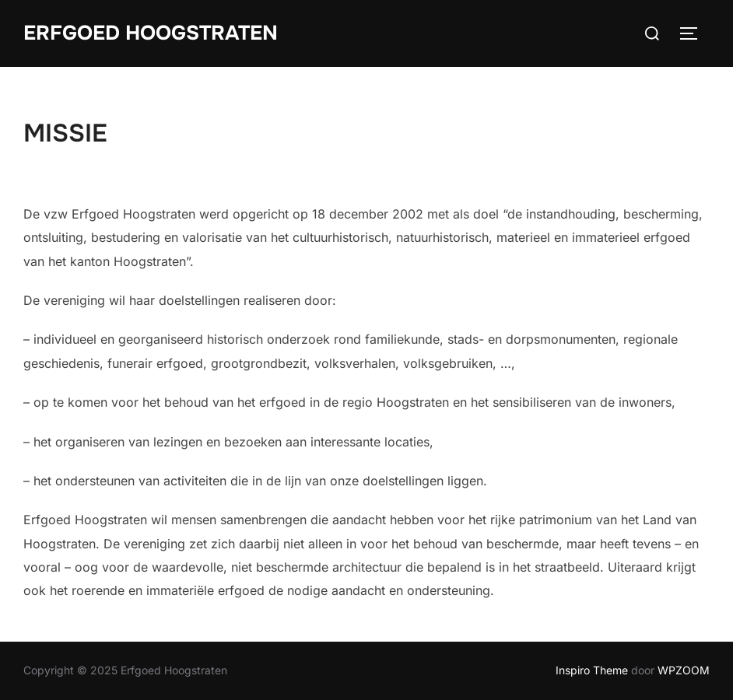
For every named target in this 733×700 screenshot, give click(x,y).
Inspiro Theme (592, 670)
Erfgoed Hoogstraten (151, 33)
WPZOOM (684, 670)
